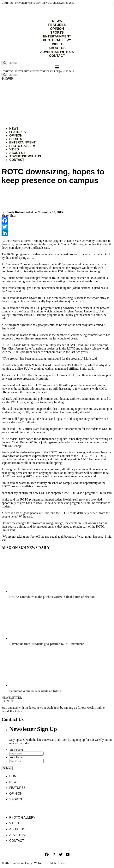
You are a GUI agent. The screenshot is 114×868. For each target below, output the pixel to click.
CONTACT (57, 56)
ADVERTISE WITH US (57, 52)
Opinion (16, 135)
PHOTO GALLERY (57, 40)
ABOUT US (57, 48)
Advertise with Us (25, 156)
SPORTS (57, 33)
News (14, 129)
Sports (16, 139)
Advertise (18, 835)
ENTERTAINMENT (57, 36)
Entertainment (22, 142)
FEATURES (57, 25)
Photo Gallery (23, 146)
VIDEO (57, 44)
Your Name (16, 750)
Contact (17, 160)
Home (14, 776)
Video (14, 149)
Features (18, 132)
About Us (17, 153)
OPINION (57, 29)
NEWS (57, 21)
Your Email (16, 757)
